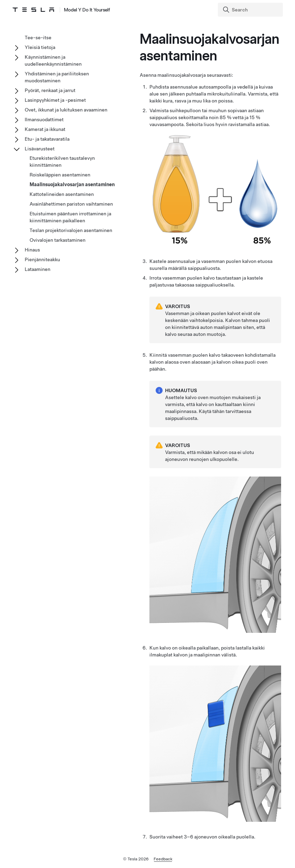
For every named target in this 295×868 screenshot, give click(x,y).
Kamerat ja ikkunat (45, 129)
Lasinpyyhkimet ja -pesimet (55, 100)
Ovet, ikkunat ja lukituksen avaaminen (66, 110)
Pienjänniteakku (42, 259)
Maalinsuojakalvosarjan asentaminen (72, 184)
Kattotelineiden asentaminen (62, 194)
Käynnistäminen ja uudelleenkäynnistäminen (53, 60)
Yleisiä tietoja (40, 47)
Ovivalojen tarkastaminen (58, 240)
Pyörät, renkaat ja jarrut (50, 90)
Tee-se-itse (38, 38)
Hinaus (32, 250)
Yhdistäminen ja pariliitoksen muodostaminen (57, 77)
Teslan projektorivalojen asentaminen (71, 230)
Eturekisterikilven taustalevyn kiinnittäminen (62, 162)
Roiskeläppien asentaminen (60, 175)
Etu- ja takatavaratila (47, 139)
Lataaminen (38, 269)
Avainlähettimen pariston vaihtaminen (71, 204)
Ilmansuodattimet (44, 119)
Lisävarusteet (40, 149)
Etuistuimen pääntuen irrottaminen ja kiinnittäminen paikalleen (70, 217)
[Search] (251, 10)
